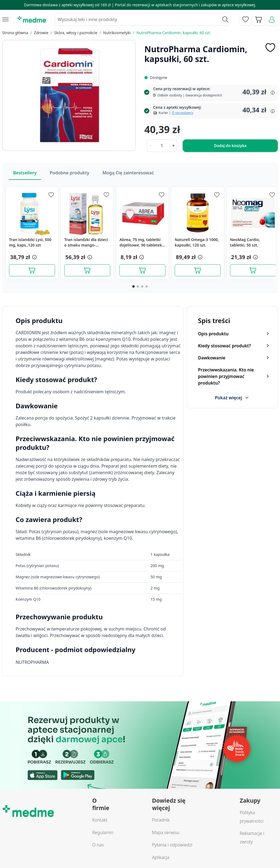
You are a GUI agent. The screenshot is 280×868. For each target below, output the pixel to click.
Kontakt (100, 820)
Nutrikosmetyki (117, 33)
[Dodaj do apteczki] (270, 48)
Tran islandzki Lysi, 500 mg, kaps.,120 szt (30, 242)
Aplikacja (161, 857)
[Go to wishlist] (246, 19)
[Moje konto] (272, 19)
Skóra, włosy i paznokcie (76, 33)
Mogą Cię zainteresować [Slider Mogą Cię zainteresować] (128, 173)
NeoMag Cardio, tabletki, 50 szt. (245, 242)
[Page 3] (142, 286)
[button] (34, 257)
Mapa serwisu (166, 832)
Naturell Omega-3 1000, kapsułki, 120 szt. (197, 242)
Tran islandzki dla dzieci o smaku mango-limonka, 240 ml (86, 242)
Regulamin (103, 832)
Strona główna (15, 33)
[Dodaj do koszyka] (32, 270)
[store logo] (32, 19)
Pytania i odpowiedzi (172, 845)
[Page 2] (138, 286)
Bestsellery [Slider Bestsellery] (25, 173)
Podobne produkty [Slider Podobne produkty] (70, 173)
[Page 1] (133, 286)
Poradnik (161, 820)
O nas (98, 845)
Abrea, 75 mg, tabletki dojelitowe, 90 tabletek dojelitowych (141, 242)
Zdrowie (41, 33)
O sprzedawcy (182, 113)
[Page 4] (147, 286)
